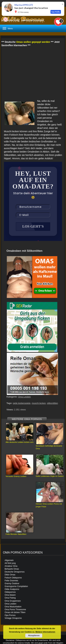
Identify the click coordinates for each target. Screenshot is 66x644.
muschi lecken (39, 403)
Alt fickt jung (10, 563)
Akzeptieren (34, 636)
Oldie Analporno (12, 589)
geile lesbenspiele (22, 403)
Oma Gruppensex (13, 601)
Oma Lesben (24, 397)
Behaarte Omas (12, 569)
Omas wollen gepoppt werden (33, 42)
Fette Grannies (11, 581)
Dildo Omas (10, 575)
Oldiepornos (10, 592)
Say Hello (56, 12)
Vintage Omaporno (13, 618)
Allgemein (9, 560)
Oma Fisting (10, 598)
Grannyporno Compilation (16, 586)
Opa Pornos (10, 615)
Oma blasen (10, 595)
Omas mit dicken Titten (15, 612)
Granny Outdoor (12, 583)
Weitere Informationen (45, 632)
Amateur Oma (11, 566)
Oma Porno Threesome (15, 610)
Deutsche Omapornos (15, 572)
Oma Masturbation (13, 607)
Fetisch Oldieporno (13, 578)
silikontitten (53, 403)
